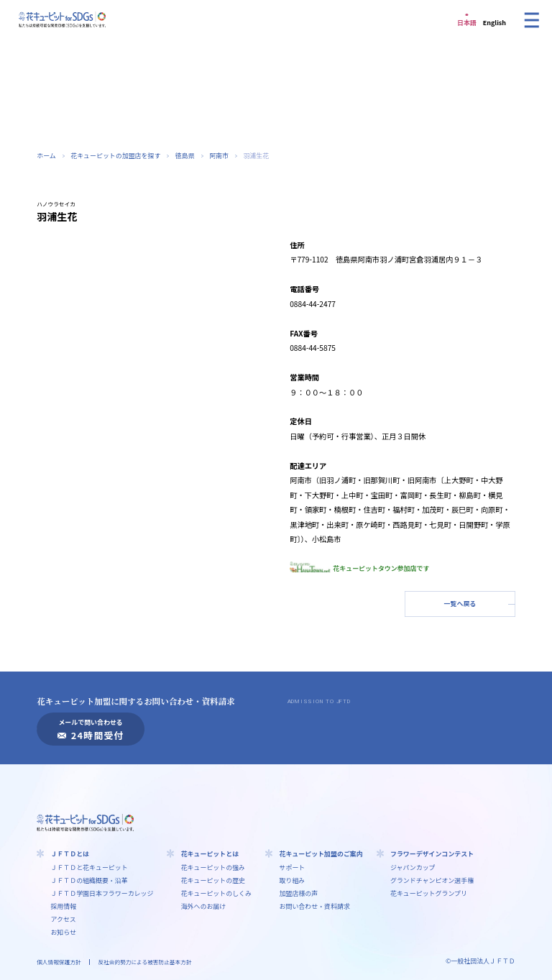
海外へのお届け (204, 906)
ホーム (46, 156)
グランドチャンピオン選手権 (432, 880)
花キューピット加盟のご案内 (321, 854)
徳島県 (185, 156)
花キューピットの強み (213, 867)
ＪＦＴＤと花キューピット (89, 867)
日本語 (467, 23)
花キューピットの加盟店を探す (115, 156)
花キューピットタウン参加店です (359, 568)
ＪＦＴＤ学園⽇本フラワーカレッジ (102, 893)
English (494, 23)
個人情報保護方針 (59, 962)
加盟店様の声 (299, 893)
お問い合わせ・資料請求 (315, 906)
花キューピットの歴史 (213, 880)
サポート (293, 867)
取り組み (293, 880)
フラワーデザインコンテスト (432, 854)
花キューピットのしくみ (217, 893)
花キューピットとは (210, 854)
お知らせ (63, 932)
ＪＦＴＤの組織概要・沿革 (89, 880)
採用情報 (63, 906)
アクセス (63, 919)
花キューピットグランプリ (429, 893)
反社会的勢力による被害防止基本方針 (145, 962)
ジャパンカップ (413, 867)
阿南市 (219, 156)
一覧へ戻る (460, 604)
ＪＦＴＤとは (70, 854)
